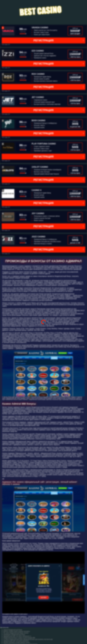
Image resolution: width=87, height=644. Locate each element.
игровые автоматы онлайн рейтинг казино (17, 643)
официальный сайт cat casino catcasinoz (16, 641)
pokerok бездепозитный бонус (13, 630)
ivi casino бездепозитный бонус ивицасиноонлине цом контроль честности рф (28, 639)
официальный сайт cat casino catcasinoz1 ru (17, 636)
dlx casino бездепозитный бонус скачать (16, 633)
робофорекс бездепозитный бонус (14, 635)
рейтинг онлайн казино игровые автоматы (17, 631)
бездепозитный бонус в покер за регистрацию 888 (19, 638)
